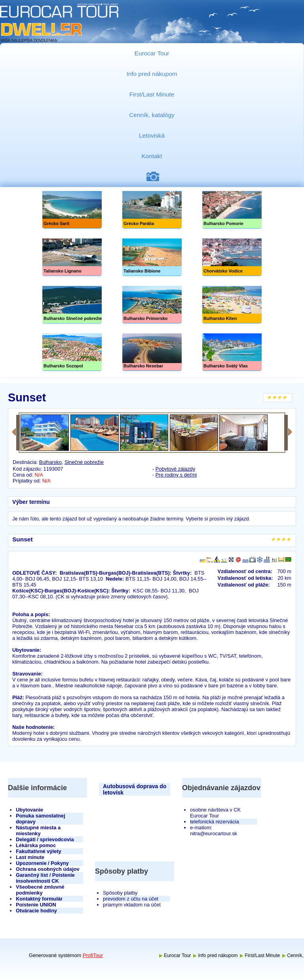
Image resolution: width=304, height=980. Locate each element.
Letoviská (152, 135)
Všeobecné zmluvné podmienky (40, 890)
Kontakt (152, 156)
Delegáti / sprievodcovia (45, 839)
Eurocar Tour (152, 53)
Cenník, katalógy (152, 115)
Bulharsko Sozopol (72, 352)
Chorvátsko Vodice (232, 257)
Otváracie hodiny (36, 911)
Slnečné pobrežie (72, 305)
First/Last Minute (152, 94)
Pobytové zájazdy (175, 469)
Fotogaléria (156, 177)
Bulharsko (50, 462)
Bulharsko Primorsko (152, 305)
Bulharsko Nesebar (152, 352)
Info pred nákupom (152, 74)
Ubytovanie (29, 810)
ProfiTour (93, 955)
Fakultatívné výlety (39, 851)
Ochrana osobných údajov (48, 869)
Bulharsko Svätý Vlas (232, 352)
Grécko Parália (152, 210)
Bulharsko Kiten (232, 305)
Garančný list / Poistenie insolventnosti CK (45, 878)
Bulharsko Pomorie (232, 210)
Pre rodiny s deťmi (176, 475)
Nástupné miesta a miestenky (38, 831)
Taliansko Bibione (152, 257)
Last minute (30, 857)
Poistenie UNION (36, 905)
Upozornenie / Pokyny (42, 863)
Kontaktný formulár (39, 899)
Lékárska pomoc (36, 845)
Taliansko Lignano (72, 257)
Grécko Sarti (72, 210)
